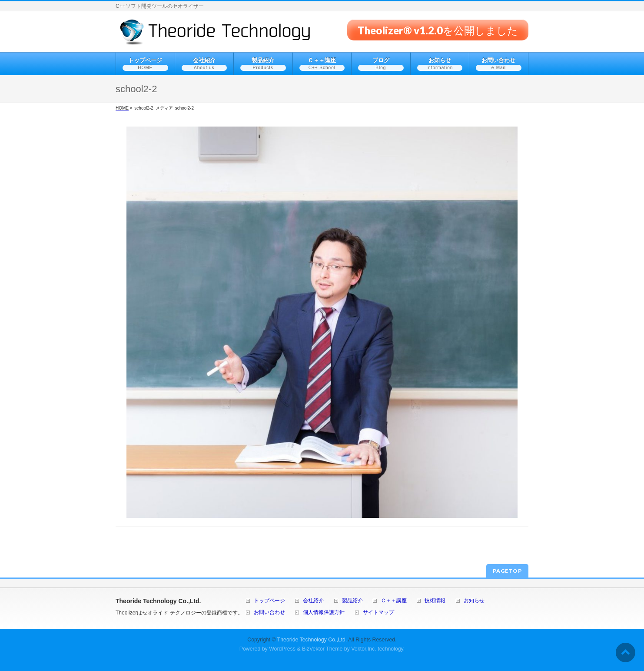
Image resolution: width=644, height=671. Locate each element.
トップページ (269, 601)
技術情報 (435, 601)
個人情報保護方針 (324, 613)
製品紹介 (352, 601)
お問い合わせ (269, 613)
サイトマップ (378, 613)
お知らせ (474, 601)
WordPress (282, 649)
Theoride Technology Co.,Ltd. (312, 640)
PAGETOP (507, 571)
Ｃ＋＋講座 (394, 601)
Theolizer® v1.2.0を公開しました (438, 30)
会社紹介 (313, 601)
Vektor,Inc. (364, 649)
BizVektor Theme (322, 649)
